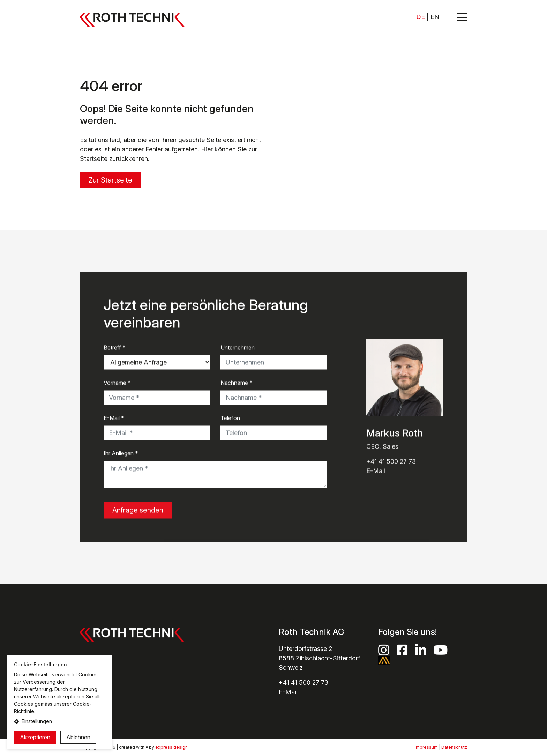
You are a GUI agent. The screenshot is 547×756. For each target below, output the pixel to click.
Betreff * (115, 348)
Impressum (426, 747)
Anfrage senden (138, 511)
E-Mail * (114, 418)
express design (171, 747)
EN (435, 17)
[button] (59, 721)
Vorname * (117, 383)
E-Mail (376, 471)
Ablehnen (78, 737)
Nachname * (237, 383)
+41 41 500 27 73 (391, 462)
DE (421, 17)
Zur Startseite (110, 180)
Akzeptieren (35, 737)
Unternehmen (238, 348)
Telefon (230, 418)
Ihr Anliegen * (121, 454)
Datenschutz (454, 747)
